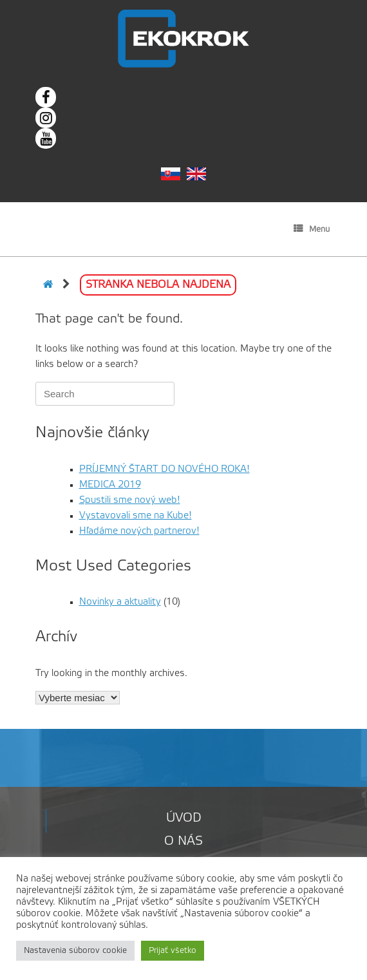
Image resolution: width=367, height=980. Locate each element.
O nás (183, 842)
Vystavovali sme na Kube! (136, 516)
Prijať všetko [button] (173, 951)
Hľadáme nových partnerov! (139, 531)
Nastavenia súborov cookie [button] (75, 951)
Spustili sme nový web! (130, 500)
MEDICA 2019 (110, 485)
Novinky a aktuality (120, 602)
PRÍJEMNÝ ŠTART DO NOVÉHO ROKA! (165, 469)
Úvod (184, 818)
